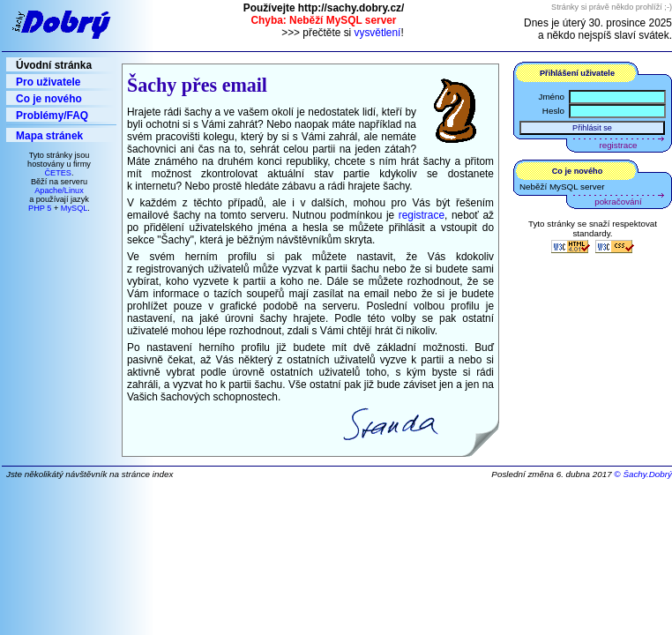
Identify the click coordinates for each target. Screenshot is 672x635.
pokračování (618, 202)
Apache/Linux (59, 190)
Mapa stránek (49, 136)
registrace (422, 215)
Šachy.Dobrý (647, 474)
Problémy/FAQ (52, 116)
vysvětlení (378, 33)
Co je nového (49, 99)
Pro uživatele (48, 82)
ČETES (58, 173)
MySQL (75, 208)
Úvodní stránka (54, 65)
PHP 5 (40, 208)
